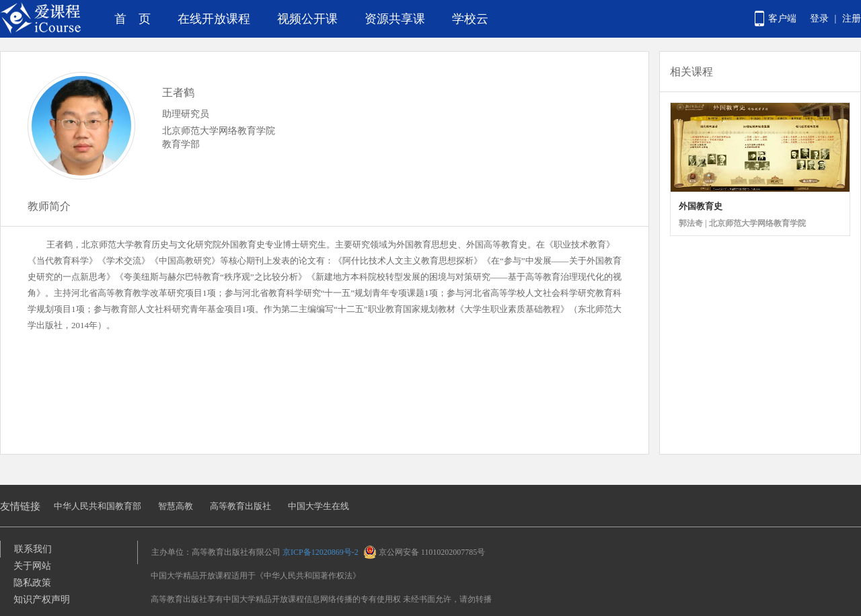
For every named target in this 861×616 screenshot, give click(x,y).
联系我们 (33, 549)
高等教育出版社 (240, 506)
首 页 (133, 19)
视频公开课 (307, 19)
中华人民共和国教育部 (98, 506)
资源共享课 (395, 19)
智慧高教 (176, 506)
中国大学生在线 (319, 506)
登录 (819, 18)
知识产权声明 (42, 600)
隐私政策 (32, 583)
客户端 (782, 18)
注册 (852, 18)
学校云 (470, 19)
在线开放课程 (214, 19)
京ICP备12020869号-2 (321, 552)
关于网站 (32, 566)
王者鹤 (178, 92)
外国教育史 (701, 206)
